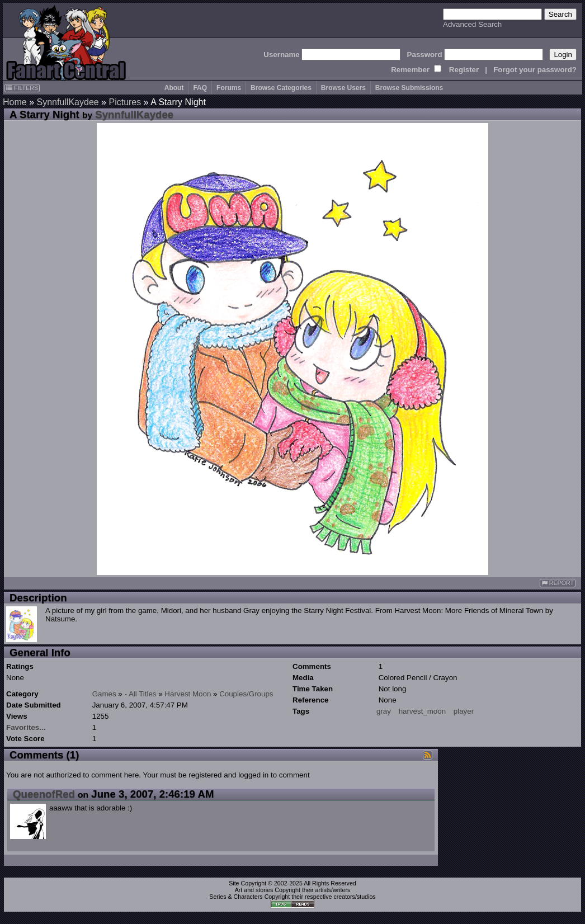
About (174, 88)
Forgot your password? (535, 70)
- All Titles (141, 694)
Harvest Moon (188, 694)
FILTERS (22, 88)
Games (104, 694)
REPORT (558, 583)
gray (384, 711)
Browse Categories (281, 88)
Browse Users (343, 88)
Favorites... (26, 727)
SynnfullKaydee (67, 102)
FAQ (200, 88)
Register (464, 70)
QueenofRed (44, 794)
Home (15, 102)
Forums (229, 88)
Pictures (125, 102)
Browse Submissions (409, 88)
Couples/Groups (246, 694)
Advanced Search (472, 24)
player (464, 711)
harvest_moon (422, 711)
